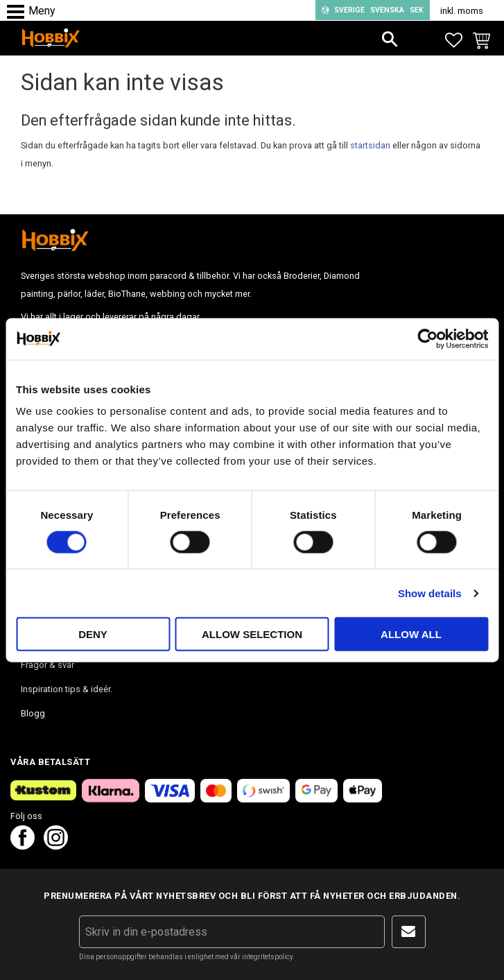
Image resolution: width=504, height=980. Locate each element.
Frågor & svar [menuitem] (47, 665)
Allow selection (252, 634)
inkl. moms (462, 11)
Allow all (411, 634)
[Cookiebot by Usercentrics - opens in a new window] (427, 338)
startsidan (370, 145)
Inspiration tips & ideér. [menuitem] (67, 689)
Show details (430, 593)
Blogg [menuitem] (33, 713)
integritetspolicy (267, 957)
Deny (93, 634)
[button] (19, 12)
